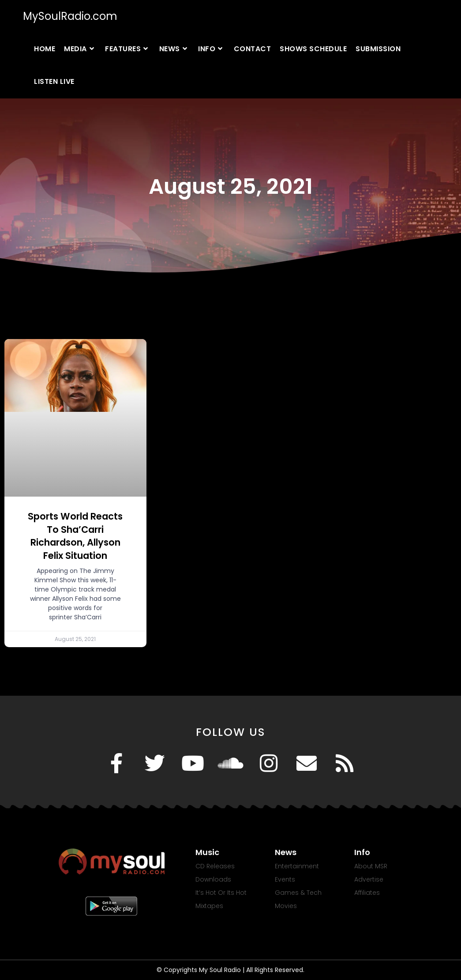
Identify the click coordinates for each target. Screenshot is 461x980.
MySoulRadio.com (70, 16)
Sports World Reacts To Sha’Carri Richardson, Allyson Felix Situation (75, 536)
